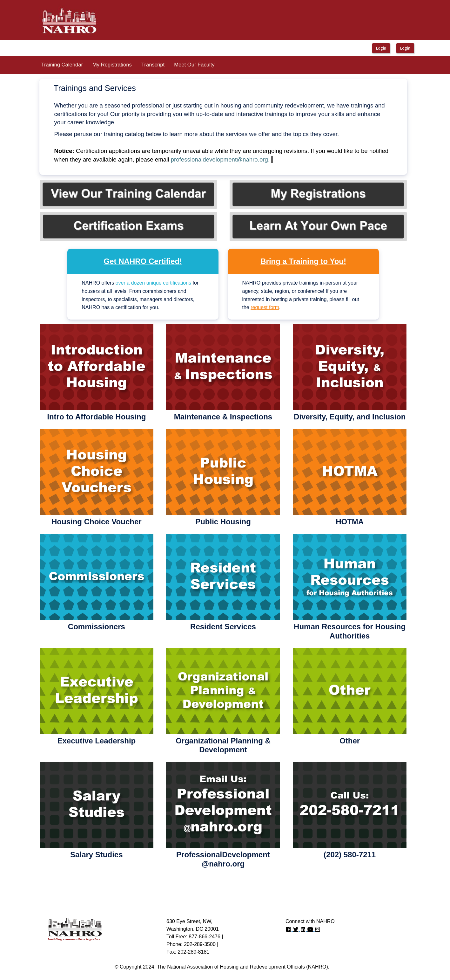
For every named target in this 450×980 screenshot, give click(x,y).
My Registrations (112, 65)
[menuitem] (62, 65)
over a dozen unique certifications (153, 283)
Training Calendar (62, 65)
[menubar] (128, 65)
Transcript (153, 65)
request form (265, 307)
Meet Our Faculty (194, 65)
